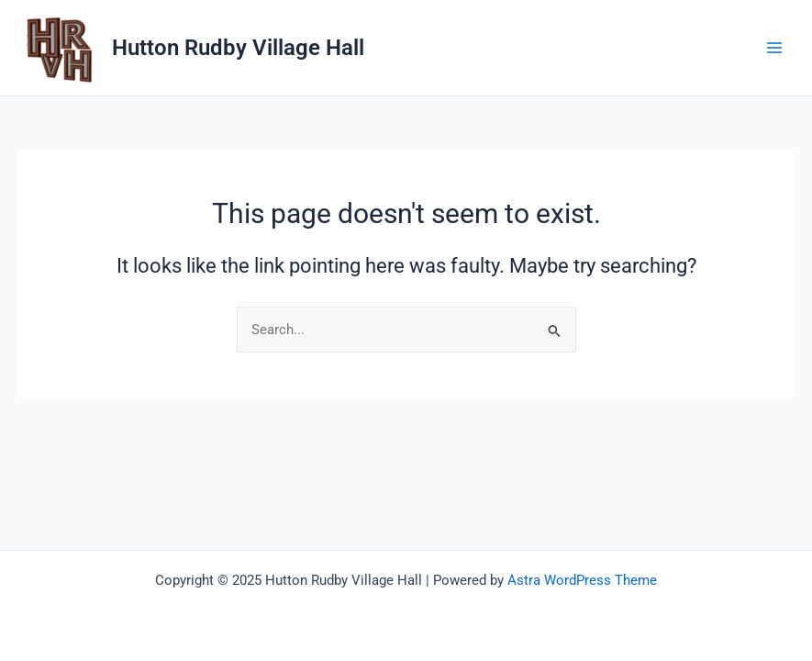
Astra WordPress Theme (582, 580)
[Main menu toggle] (774, 48)
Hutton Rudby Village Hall (238, 48)
